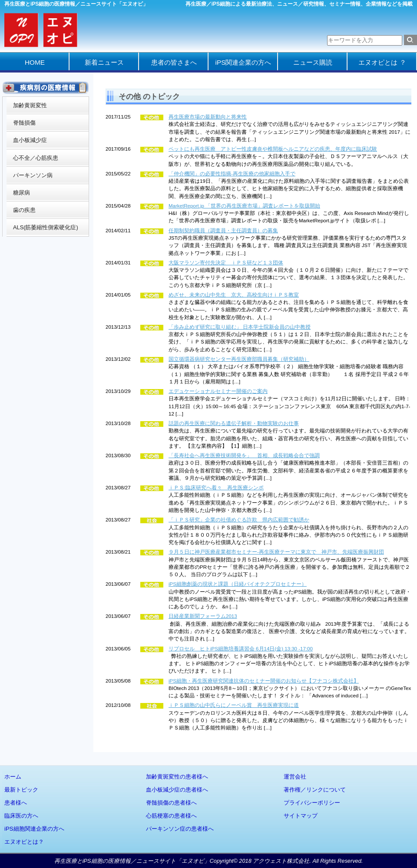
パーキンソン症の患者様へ (180, 829)
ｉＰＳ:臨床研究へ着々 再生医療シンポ (216, 488)
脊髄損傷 (24, 123)
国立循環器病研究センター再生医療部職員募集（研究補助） (239, 359)
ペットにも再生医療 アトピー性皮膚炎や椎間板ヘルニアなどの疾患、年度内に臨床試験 (273, 149)
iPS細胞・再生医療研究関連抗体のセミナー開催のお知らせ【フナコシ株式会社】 (264, 681)
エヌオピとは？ (24, 842)
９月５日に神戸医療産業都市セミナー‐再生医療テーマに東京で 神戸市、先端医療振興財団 (276, 552)
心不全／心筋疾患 (36, 158)
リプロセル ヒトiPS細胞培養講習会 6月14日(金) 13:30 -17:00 (241, 649)
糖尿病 (22, 193)
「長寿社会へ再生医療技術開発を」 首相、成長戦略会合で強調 (244, 455)
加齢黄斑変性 (30, 105)
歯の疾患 (24, 210)
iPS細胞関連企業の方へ (34, 829)
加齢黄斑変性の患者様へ (177, 777)
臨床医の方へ (21, 816)
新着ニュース (104, 62)
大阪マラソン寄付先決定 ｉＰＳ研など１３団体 (226, 263)
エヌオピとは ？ (382, 62)
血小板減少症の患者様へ (177, 790)
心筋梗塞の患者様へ (171, 816)
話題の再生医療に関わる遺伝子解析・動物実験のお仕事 (234, 423)
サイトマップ (301, 816)
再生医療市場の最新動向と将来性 (208, 117)
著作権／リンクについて (315, 790)
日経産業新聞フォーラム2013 (203, 616)
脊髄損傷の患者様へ (171, 803)
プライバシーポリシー (312, 803)
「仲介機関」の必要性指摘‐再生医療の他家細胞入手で (232, 174)
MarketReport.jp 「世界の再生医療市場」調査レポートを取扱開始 (244, 206)
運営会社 (295, 777)
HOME (35, 62)
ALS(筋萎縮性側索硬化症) (46, 227)
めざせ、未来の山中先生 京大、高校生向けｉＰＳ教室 (234, 295)
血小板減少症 (30, 140)
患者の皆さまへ (174, 62)
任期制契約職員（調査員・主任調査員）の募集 (223, 231)
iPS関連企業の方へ (243, 62)
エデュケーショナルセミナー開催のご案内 (218, 391)
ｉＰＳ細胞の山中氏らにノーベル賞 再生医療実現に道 (234, 705)
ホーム (13, 777)
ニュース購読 (313, 62)
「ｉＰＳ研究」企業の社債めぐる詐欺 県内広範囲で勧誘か (239, 520)
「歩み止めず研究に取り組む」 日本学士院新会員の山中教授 (240, 327)
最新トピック (21, 790)
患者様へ (16, 803)
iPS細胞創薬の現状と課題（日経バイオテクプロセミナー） (238, 584)
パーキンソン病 (33, 175)
